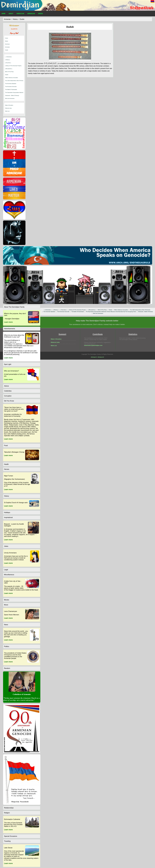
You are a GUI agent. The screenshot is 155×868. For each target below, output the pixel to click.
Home (3, 14)
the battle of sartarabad (11, 90)
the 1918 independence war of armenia (15, 81)
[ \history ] (8, 60)
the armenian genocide (11, 87)
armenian (7, 19)
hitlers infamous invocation (12, 78)
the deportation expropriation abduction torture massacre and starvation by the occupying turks (111, 312)
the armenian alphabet (11, 84)
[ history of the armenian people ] (13, 66)
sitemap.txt (94, 357)
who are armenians (10, 98)
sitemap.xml (101, 357)
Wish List (7, 111)
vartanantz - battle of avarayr (12, 95)
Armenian (31, 14)
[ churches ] (8, 63)
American (20, 14)
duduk (22, 19)
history (15, 19)
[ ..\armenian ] (8, 57)
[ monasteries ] (9, 69)
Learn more (8, 322)
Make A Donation (9, 105)
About (11, 14)
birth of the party (9, 72)
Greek (40, 14)
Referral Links (8, 108)
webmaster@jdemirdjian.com (93, 345)
